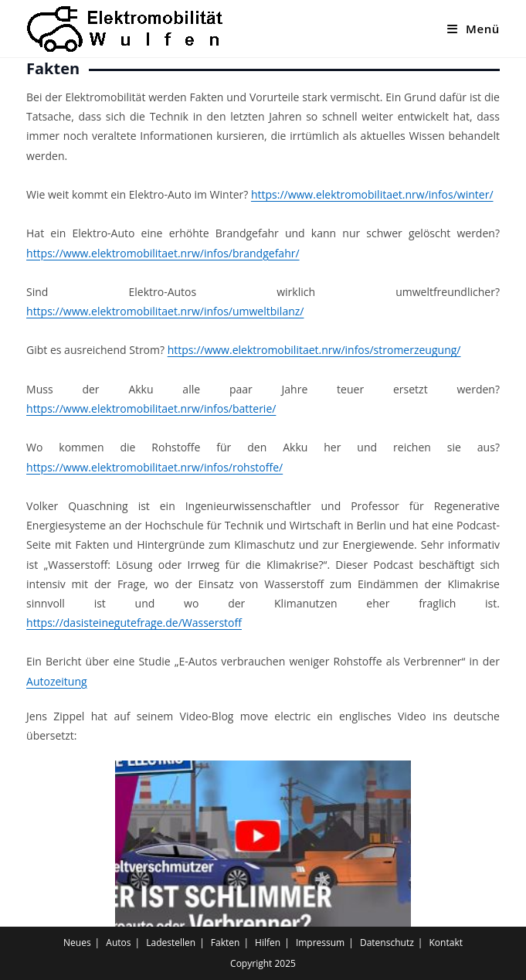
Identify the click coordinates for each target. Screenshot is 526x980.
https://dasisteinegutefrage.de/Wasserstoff (134, 623)
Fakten (226, 943)
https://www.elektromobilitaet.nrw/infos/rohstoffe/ (154, 467)
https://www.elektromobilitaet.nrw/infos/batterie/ (151, 408)
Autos (118, 943)
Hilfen (268, 943)
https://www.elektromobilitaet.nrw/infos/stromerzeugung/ (314, 350)
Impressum (320, 943)
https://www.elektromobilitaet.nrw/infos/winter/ (372, 194)
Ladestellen (171, 943)
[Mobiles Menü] (473, 29)
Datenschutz (387, 943)
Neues (77, 943)
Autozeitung (57, 681)
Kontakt (446, 943)
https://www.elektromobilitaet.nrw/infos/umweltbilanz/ (165, 311)
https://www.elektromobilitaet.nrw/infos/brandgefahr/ (163, 253)
